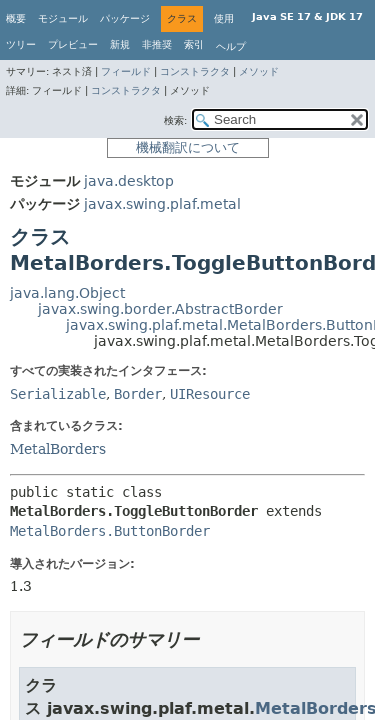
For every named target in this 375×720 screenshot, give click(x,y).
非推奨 (157, 44)
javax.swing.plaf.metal (162, 204)
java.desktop (129, 181)
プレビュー (73, 44)
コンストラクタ (195, 71)
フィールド (126, 71)
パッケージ (125, 18)
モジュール (63, 18)
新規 (120, 44)
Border (138, 394)
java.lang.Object (67, 293)
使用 (224, 18)
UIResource (210, 394)
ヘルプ (231, 46)
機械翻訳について (188, 147)
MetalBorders (58, 449)
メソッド (259, 71)
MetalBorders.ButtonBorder (110, 531)
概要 (16, 18)
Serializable (58, 394)
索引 (194, 44)
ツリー (21, 44)
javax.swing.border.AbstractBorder (160, 309)
